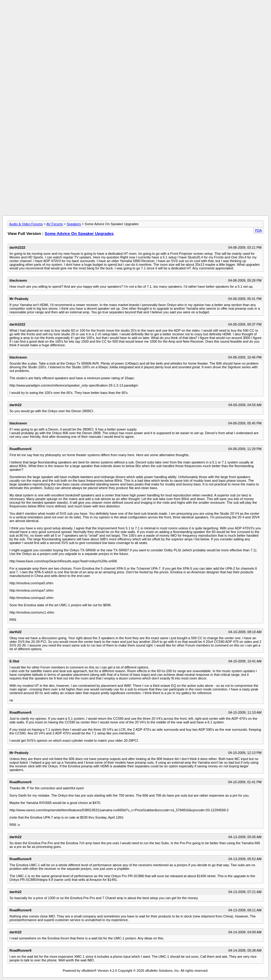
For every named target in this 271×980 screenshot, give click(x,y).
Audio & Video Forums (26, 224)
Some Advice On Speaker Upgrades (79, 234)
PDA (258, 230)
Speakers (74, 224)
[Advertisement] (135, 16)
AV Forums (55, 224)
